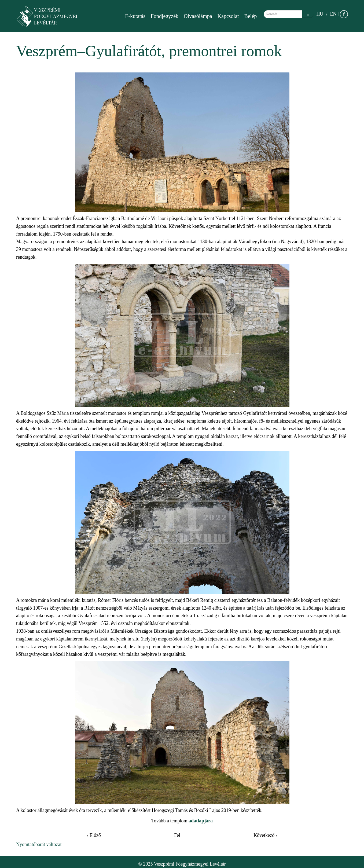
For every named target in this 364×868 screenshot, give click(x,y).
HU (320, 14)
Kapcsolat (228, 16)
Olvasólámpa (198, 16)
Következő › (265, 835)
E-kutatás (135, 16)
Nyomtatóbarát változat (39, 844)
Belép (251, 16)
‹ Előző (94, 835)
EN (333, 14)
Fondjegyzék (165, 16)
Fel (177, 835)
